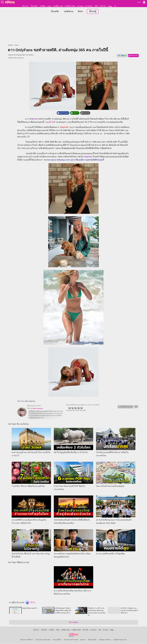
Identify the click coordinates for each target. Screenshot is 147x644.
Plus (16, 45)
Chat (49, 6)
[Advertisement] (73, 29)
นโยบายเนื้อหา (57, 640)
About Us (83, 640)
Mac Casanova (19, 58)
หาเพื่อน (43, 6)
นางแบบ (60, 122)
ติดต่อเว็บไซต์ (92, 640)
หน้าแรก (25, 6)
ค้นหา (80, 12)
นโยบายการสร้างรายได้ (71, 640)
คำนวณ (103, 6)
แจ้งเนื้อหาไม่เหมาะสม (120, 640)
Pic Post (80, 6)
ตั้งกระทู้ (93, 12)
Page (110, 6)
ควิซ (96, 6)
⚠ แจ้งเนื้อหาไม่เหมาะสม (125, 407)
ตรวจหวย (89, 6)
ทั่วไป (30, 603)
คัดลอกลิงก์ (133, 56)
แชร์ (122, 56)
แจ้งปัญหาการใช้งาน (105, 640)
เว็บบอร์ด (34, 6)
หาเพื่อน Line (58, 6)
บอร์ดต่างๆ (68, 12)
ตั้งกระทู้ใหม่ (74, 623)
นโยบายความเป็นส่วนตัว (43, 640)
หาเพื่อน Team (70, 6)
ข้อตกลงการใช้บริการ (27, 640)
